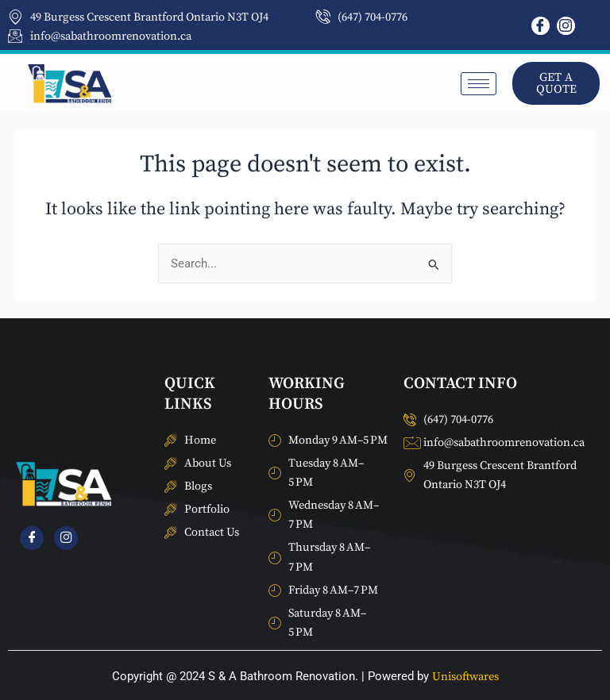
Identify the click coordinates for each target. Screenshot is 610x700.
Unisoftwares (465, 677)
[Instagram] (566, 26)
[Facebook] (541, 26)
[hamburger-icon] (479, 84)
